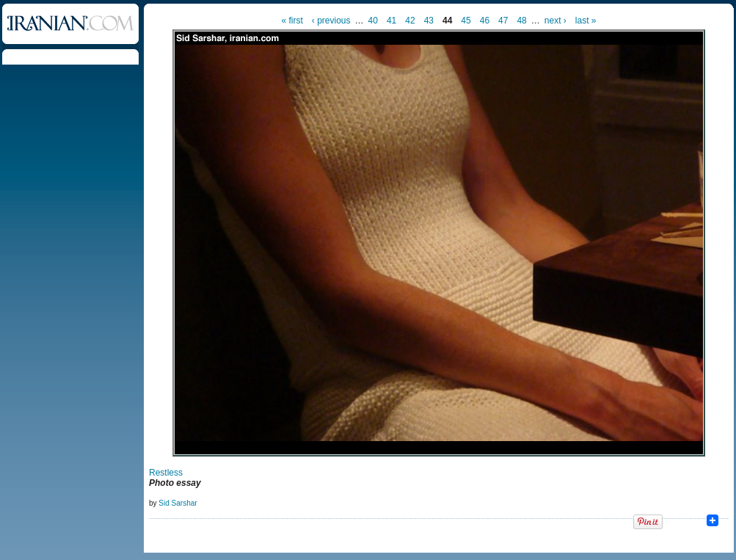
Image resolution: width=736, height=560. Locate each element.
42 (410, 21)
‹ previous (331, 21)
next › (555, 21)
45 (466, 21)
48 (521, 21)
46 (485, 21)
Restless (166, 473)
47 (503, 21)
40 (373, 21)
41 (391, 21)
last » (586, 21)
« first (292, 21)
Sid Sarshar (178, 503)
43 (429, 21)
